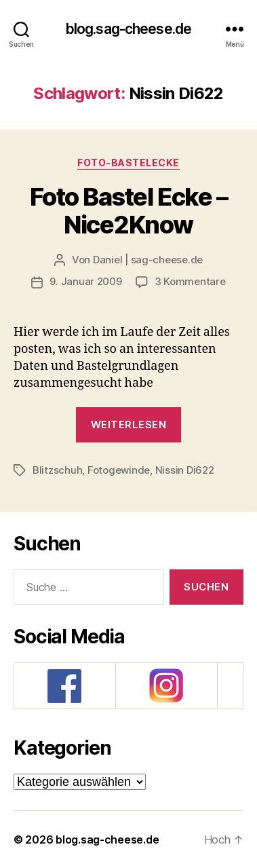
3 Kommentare (190, 281)
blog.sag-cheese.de (128, 29)
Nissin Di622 (185, 470)
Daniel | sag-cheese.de (148, 260)
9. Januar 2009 (85, 281)
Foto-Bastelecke (128, 163)
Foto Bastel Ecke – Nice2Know (128, 211)
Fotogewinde (119, 470)
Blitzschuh (57, 470)
